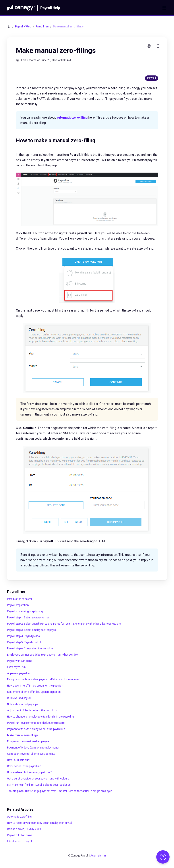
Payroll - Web (23, 27)
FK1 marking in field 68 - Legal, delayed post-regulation (39, 785)
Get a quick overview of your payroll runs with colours (38, 779)
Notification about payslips (23, 704)
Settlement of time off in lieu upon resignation (34, 692)
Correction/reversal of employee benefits (31, 754)
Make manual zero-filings (68, 27)
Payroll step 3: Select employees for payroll (32, 630)
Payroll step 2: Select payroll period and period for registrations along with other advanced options (64, 624)
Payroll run (42, 27)
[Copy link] (158, 46)
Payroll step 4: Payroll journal (24, 636)
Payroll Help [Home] (50, 8)
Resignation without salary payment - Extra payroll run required (44, 679)
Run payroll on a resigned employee (28, 741)
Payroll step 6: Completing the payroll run (31, 649)
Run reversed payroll (19, 698)
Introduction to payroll (20, 599)
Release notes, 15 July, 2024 (24, 829)
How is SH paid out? (18, 760)
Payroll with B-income (20, 661)
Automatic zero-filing (19, 817)
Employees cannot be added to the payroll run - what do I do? (42, 655)
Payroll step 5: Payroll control (24, 642)
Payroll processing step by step (25, 611)
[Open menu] (164, 8)
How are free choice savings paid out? (29, 772)
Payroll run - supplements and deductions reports (36, 723)
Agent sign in (98, 856)
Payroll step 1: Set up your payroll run (28, 618)
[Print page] (149, 46)
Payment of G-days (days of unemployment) (33, 748)
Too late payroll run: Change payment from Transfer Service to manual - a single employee (60, 791)
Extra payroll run (16, 667)
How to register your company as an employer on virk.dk (40, 823)
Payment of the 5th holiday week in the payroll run (36, 729)
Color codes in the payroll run (24, 766)
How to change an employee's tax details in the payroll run (41, 717)
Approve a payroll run (19, 673)
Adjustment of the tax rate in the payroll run (32, 710)
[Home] (21, 8)
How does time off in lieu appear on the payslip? (35, 686)
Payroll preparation (18, 605)
